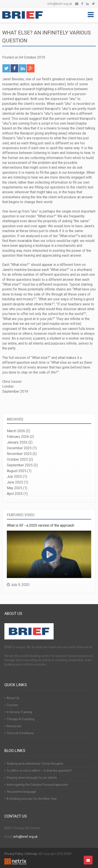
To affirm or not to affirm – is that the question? (39, 771)
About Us (13, 698)
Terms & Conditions (20, 733)
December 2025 (19, 448)
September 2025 (20, 465)
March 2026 (16, 431)
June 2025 (15, 482)
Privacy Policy (14, 854)
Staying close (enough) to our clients (32, 778)
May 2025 (15, 488)
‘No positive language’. (22, 792)
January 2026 (17, 442)
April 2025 (15, 494)
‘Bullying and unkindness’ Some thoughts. (35, 764)
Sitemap (31, 854)
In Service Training (19, 712)
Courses (12, 705)
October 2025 (17, 459)
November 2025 (19, 454)
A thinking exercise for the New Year (32, 799)
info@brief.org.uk (60, 4)
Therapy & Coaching (21, 719)
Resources (14, 726)
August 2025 (17, 471)
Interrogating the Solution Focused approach (37, 785)
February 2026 (18, 437)
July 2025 (14, 477)
